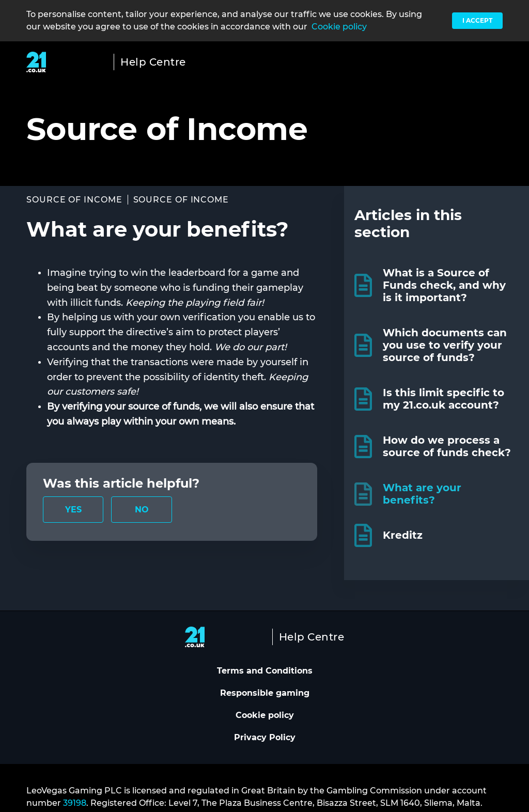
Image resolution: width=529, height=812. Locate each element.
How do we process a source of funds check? (447, 446)
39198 (75, 803)
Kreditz (403, 535)
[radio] (73, 510)
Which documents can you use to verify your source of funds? (445, 345)
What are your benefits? (422, 494)
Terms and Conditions (265, 671)
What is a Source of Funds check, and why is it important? (444, 285)
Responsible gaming (265, 693)
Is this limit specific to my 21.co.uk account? (444, 399)
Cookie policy (339, 27)
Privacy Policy (265, 737)
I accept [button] (477, 20)
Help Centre (153, 62)
